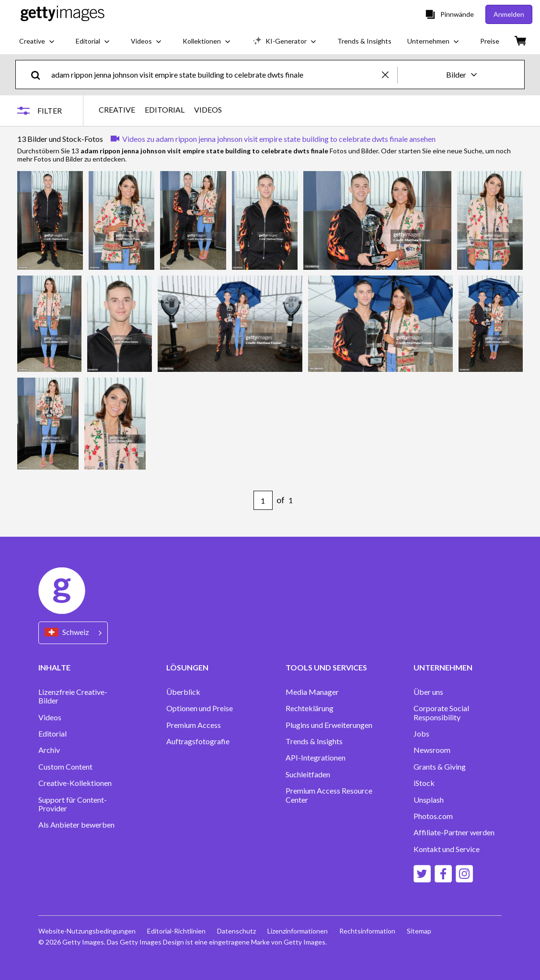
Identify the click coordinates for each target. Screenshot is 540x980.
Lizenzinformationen (298, 931)
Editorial (52, 734)
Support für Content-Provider (73, 804)
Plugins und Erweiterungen (329, 725)
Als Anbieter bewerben (76, 825)
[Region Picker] (73, 633)
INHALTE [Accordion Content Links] (54, 667)
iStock (424, 783)
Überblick (183, 692)
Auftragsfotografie (198, 741)
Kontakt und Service (447, 849)
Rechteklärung (310, 708)
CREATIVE (117, 110)
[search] (40, 75)
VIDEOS (208, 110)
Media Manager (312, 692)
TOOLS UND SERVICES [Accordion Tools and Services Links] (326, 667)
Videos (50, 717)
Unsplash (429, 800)
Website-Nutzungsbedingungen (87, 931)
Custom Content (65, 767)
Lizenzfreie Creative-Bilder (73, 696)
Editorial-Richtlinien (176, 931)
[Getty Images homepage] (63, 14)
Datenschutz (236, 931)
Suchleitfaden (308, 774)
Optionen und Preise (200, 708)
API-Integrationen (316, 758)
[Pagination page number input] (263, 500)
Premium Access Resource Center (329, 795)
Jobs (421, 734)
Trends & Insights (314, 741)
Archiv (49, 750)
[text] (215, 75)
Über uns (428, 692)
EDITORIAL (165, 110)
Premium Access (194, 725)
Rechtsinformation (367, 931)
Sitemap (419, 931)
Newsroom (432, 750)
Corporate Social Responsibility (441, 713)
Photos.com (433, 816)
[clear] (390, 75)
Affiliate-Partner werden (454, 832)
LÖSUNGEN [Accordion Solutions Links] (187, 667)
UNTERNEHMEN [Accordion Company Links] (443, 667)
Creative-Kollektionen (75, 783)
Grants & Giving (440, 767)
